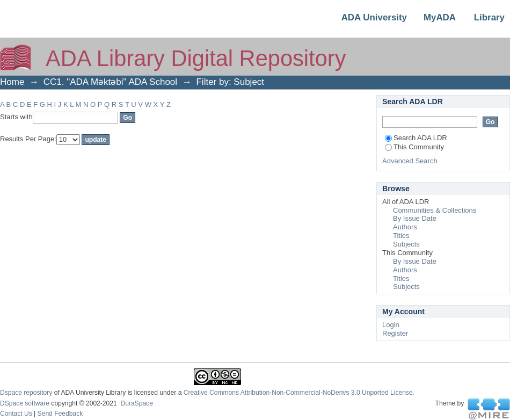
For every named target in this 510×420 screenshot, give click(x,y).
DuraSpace (136, 403)
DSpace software (25, 403)
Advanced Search (410, 161)
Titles (401, 236)
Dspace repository (26, 393)
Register (395, 333)
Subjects (406, 244)
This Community (414, 147)
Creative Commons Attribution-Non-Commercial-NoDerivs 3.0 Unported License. (299, 393)
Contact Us (16, 414)
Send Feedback (60, 414)
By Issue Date (415, 218)
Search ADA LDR (416, 138)
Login (391, 325)
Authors (405, 227)
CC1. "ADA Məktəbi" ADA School (110, 82)
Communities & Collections (435, 210)
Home (12, 82)
